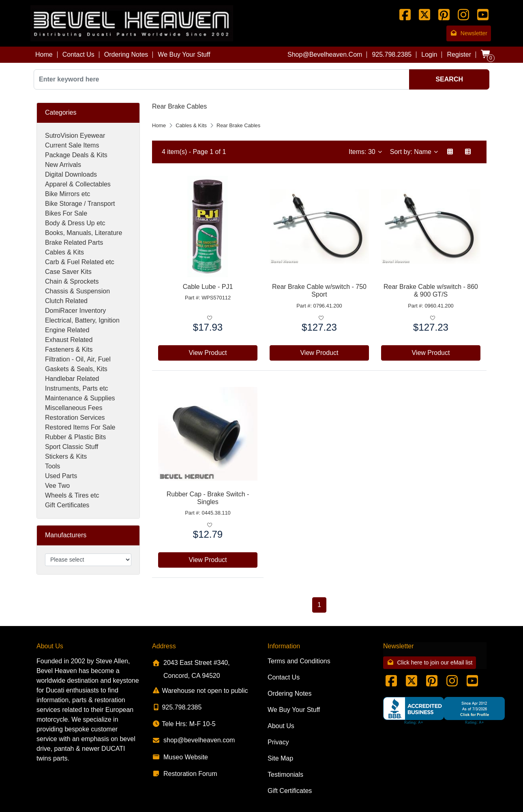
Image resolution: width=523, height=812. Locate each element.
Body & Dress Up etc (75, 223)
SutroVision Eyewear (75, 136)
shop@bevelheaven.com (325, 54)
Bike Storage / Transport (80, 204)
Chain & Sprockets (72, 281)
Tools (53, 466)
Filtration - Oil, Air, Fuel (78, 359)
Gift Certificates (67, 505)
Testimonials (285, 775)
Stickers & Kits (66, 456)
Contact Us (78, 54)
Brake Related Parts (74, 243)
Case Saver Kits (68, 272)
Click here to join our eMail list (430, 663)
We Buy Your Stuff (184, 54)
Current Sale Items (72, 145)
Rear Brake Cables (238, 125)
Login (429, 54)
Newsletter (469, 33)
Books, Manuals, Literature (84, 233)
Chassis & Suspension (77, 291)
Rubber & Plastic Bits (75, 437)
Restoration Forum (185, 774)
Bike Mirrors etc (68, 194)
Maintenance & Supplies (80, 398)
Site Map (280, 758)
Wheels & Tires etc (72, 495)
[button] (450, 152)
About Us (281, 726)
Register (459, 54)
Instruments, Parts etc (77, 388)
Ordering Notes (126, 54)
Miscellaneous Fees (74, 408)
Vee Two (57, 486)
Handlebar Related (72, 379)
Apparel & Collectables (78, 184)
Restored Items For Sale (80, 427)
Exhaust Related (69, 340)
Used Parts (61, 476)
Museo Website (180, 757)
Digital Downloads (71, 174)
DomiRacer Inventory (75, 311)
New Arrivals (63, 165)
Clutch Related (66, 301)
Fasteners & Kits (69, 349)
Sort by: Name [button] (412, 152)
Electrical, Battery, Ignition (82, 320)
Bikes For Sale (66, 213)
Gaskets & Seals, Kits (76, 369)
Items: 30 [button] (363, 152)
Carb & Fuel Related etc (80, 262)
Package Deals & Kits (76, 155)
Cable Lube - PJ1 (208, 287)
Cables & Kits (64, 252)
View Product (208, 353)
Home (44, 54)
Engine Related (67, 330)
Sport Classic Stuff (72, 447)
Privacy (278, 742)
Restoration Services (75, 418)
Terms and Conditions (299, 661)
